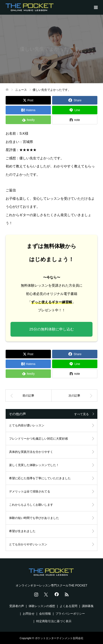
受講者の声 (17, 606)
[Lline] (75, 110)
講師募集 (88, 606)
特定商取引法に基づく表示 (54, 621)
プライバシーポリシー (70, 614)
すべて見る (81, 414)
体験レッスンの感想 (42, 606)
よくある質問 (69, 606)
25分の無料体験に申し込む (51, 329)
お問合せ (29, 614)
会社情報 (45, 614)
